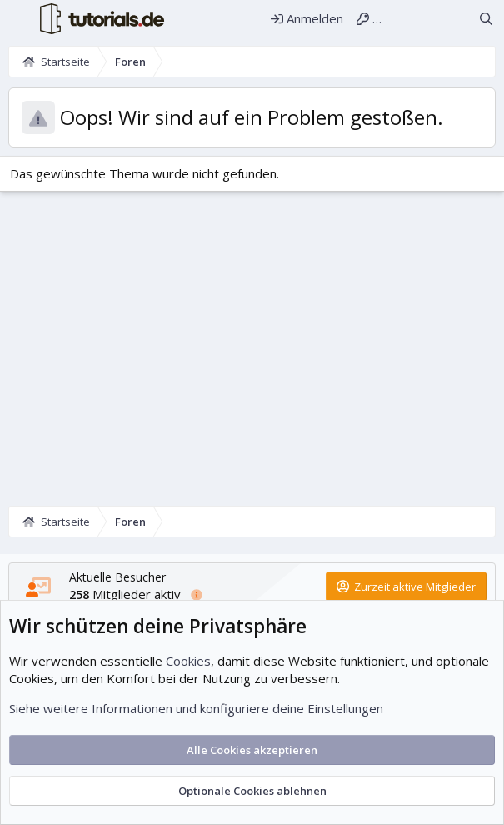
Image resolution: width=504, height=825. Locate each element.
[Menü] (18, 19)
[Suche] (486, 19)
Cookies (188, 661)
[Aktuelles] (456, 19)
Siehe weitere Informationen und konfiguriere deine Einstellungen (196, 708)
